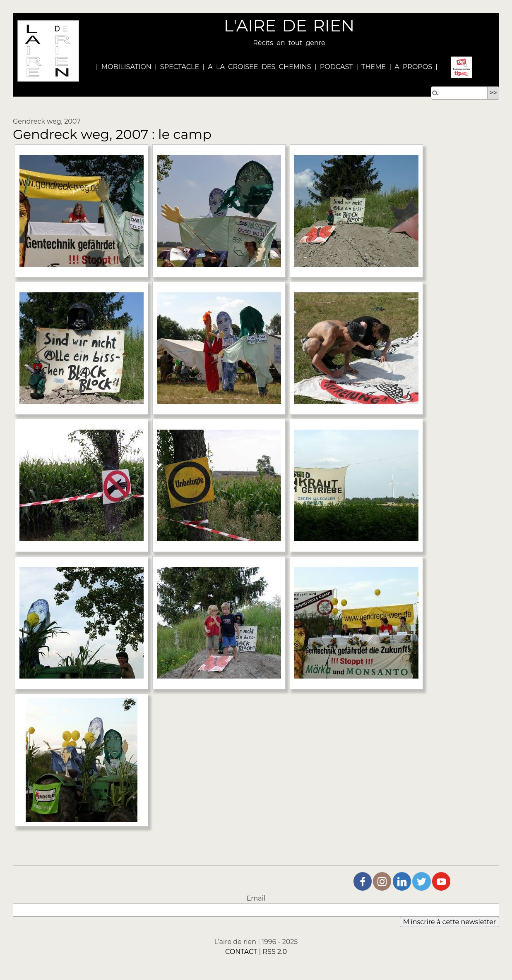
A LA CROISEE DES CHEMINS (259, 67)
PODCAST (337, 67)
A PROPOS (412, 67)
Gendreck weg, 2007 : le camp (112, 134)
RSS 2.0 (275, 952)
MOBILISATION (126, 67)
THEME (374, 67)
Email (256, 898)
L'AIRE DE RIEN (289, 25)
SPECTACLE (180, 67)
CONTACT (241, 952)
